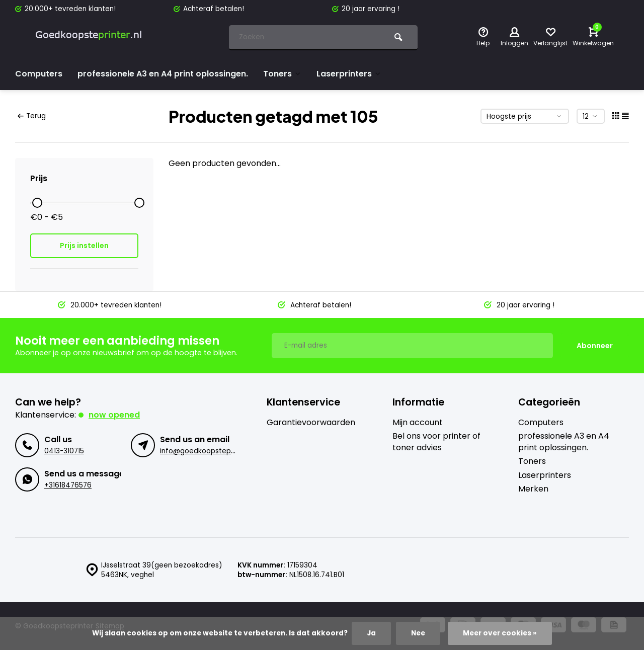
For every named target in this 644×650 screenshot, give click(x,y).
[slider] (37, 203)
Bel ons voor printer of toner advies (436, 442)
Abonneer (595, 346)
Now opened (114, 415)
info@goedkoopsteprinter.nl (208, 451)
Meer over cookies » (500, 633)
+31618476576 (68, 485)
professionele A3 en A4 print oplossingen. (163, 74)
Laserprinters (349, 74)
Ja (371, 633)
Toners (282, 74)
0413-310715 (64, 451)
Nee (418, 633)
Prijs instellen (84, 246)
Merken (533, 489)
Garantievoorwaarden (311, 423)
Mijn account (418, 423)
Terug (32, 116)
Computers (39, 74)
